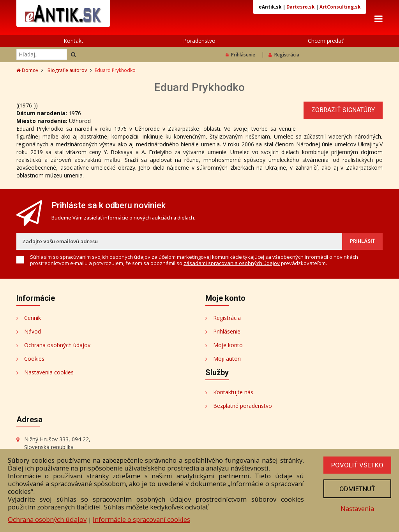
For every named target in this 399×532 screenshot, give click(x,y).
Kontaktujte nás (233, 392)
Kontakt (73, 41)
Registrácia (284, 55)
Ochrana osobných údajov (57, 345)
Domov (27, 70)
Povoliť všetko (357, 465)
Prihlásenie (240, 55)
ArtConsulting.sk (340, 7)
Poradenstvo (199, 41)
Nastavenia (357, 508)
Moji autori (227, 359)
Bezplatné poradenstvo (243, 406)
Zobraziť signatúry (343, 110)
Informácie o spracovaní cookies (141, 519)
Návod (33, 331)
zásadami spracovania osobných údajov (232, 263)
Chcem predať (326, 41)
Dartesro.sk (300, 7)
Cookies (34, 359)
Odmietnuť (357, 489)
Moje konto (228, 345)
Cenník (33, 318)
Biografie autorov (67, 70)
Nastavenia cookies (49, 372)
